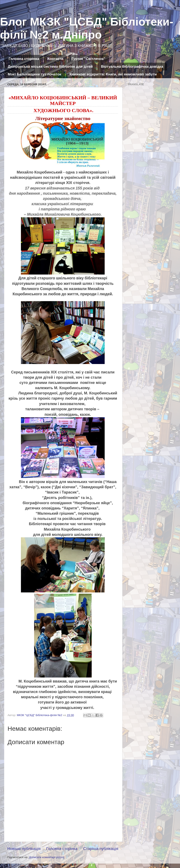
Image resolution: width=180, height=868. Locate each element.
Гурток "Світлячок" (88, 59)
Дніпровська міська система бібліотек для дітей (50, 67)
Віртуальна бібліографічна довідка (132, 67)
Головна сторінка (24, 59)
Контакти (55, 59)
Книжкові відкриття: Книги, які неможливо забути (113, 74)
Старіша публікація (101, 849)
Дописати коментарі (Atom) (47, 857)
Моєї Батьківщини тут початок (35, 74)
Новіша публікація (24, 849)
